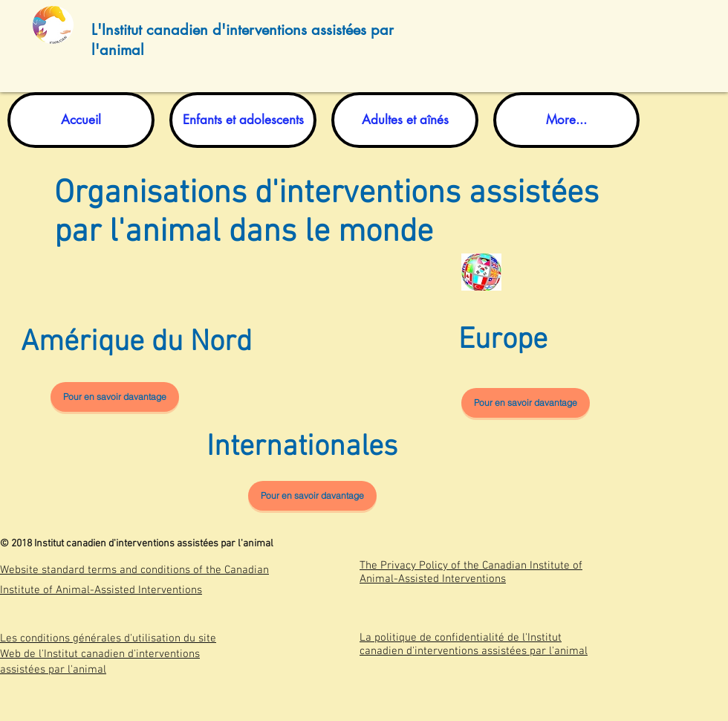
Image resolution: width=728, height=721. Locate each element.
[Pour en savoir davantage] (115, 397)
